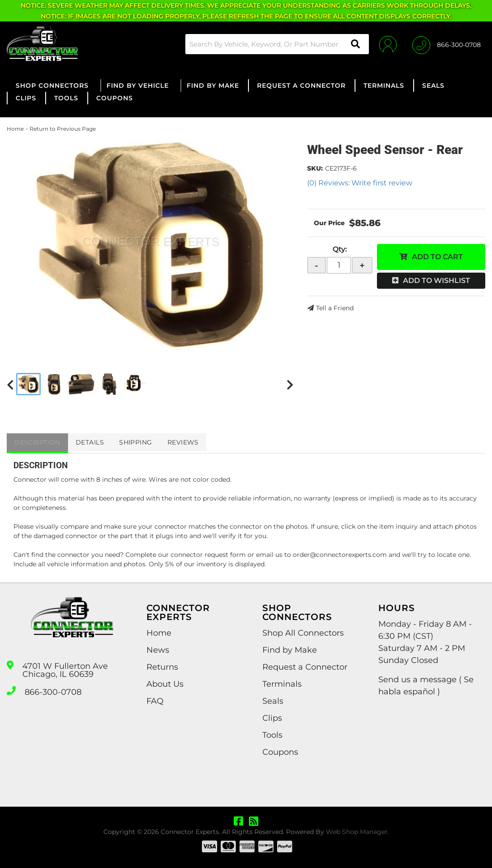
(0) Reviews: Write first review (360, 183)
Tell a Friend (335, 308)
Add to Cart (437, 257)
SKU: (315, 168)
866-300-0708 (53, 692)
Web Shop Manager (357, 832)
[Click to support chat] (447, 44)
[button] (274, 44)
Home (15, 129)
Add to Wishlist (436, 280)
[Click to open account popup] (386, 44)
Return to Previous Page (63, 129)
